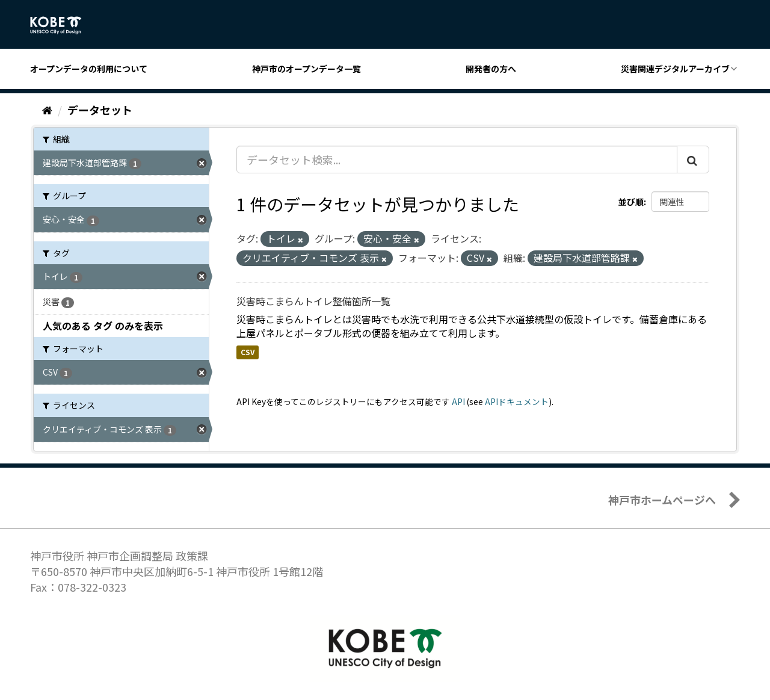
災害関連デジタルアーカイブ (675, 69)
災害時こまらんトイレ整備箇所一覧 (313, 301)
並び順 (631, 202)
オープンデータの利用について (89, 69)
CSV (248, 352)
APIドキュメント (517, 401)
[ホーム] (47, 110)
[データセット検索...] (457, 160)
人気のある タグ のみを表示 (103, 326)
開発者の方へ (491, 69)
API (458, 401)
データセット (100, 110)
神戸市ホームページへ (662, 500)
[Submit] (693, 160)
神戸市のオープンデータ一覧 (306, 69)
